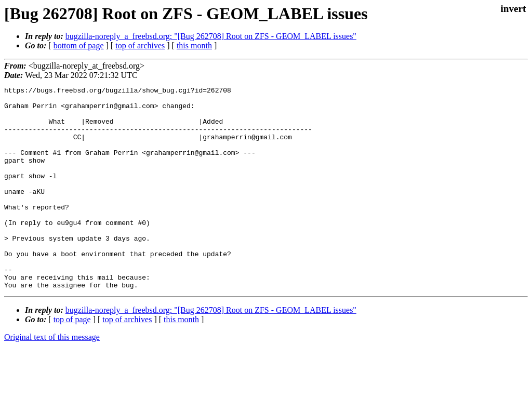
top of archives (140, 45)
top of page (72, 360)
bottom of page (79, 45)
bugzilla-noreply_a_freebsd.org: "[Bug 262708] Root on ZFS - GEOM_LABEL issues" (211, 36)
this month (194, 45)
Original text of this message (52, 378)
